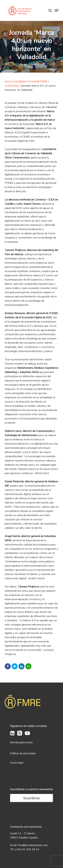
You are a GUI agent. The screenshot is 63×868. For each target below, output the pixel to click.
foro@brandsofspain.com (33, 845)
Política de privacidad (23, 753)
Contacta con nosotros (26, 827)
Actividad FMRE (38, 81)
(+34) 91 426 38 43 (27, 849)
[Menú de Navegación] (57, 10)
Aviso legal (17, 763)
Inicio (8, 81)
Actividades (12, 86)
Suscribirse (32, 798)
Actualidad (19, 81)
